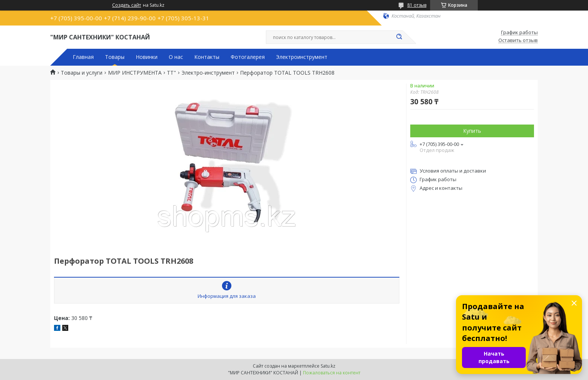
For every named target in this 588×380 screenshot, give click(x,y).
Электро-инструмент (208, 73)
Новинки (147, 57)
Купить (472, 131)
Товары (115, 57)
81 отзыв (417, 5)
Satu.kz (328, 366)
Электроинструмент (302, 57)
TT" (171, 73)
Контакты (207, 57)
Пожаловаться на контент (332, 373)
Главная (83, 57)
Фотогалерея (248, 57)
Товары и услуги (82, 73)
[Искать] (399, 37)
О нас (176, 57)
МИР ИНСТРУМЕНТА (135, 73)
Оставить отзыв (518, 41)
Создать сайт (127, 5)
